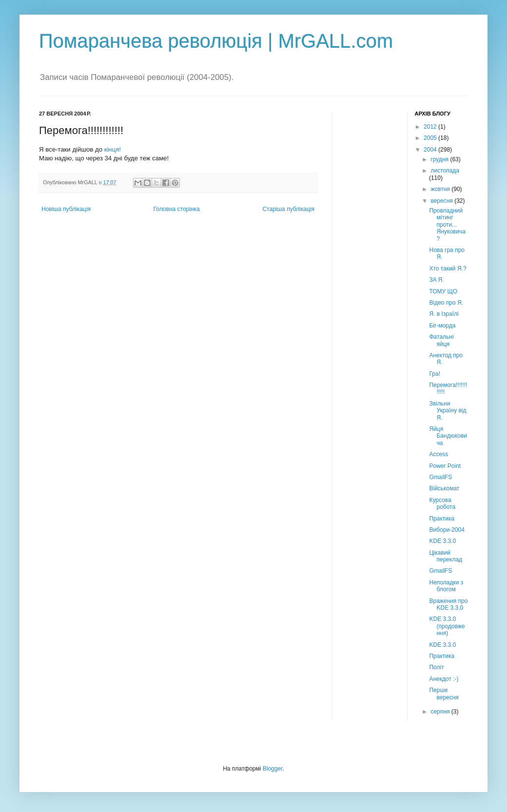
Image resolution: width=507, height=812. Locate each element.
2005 (431, 138)
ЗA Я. (436, 280)
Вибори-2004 (447, 530)
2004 (431, 150)
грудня (440, 159)
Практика (442, 519)
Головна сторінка (177, 209)
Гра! (435, 374)
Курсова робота (442, 503)
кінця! (113, 149)
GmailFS (440, 477)
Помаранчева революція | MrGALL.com (216, 41)
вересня (442, 201)
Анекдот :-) (444, 679)
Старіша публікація (288, 209)
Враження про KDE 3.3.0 (448, 604)
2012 (431, 127)
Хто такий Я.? (448, 269)
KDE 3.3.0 (442, 541)
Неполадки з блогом (446, 586)
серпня (441, 712)
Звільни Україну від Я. (448, 411)
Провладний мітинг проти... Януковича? (447, 225)
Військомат (444, 488)
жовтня (441, 189)
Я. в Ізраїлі (444, 314)
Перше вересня (444, 694)
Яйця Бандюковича (448, 436)
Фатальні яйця (441, 340)
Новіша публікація (66, 209)
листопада (445, 171)
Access (439, 454)
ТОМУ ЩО (443, 291)
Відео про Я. (446, 303)
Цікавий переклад (446, 556)
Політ (436, 667)
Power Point (445, 466)
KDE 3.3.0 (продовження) (447, 626)
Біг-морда (442, 326)
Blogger (273, 769)
